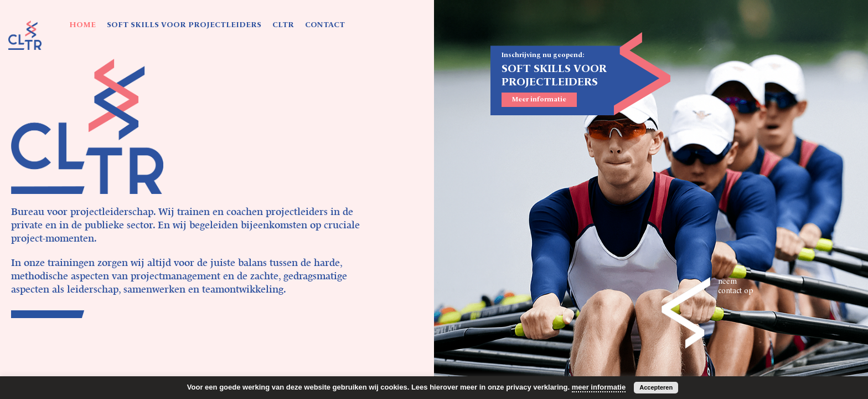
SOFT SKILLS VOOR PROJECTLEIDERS (184, 25)
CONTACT (325, 25)
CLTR (283, 25)
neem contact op (736, 286)
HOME (82, 25)
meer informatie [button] (599, 387)
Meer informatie (539, 100)
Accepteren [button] (656, 387)
